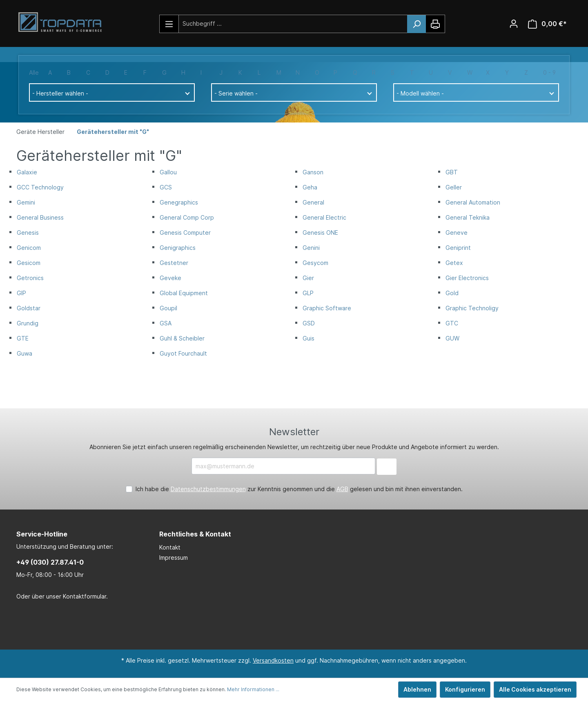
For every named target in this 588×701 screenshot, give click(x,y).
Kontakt (170, 547)
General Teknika (468, 217)
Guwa (24, 353)
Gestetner (174, 263)
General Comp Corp (187, 217)
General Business (40, 217)
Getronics (30, 278)
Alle (34, 72)
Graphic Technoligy (472, 308)
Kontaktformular (85, 596)
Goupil (168, 308)
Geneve (457, 233)
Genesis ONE (320, 233)
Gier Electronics (467, 278)
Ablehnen (417, 689)
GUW (452, 338)
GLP (308, 293)
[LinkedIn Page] (280, 625)
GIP (21, 293)
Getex (454, 263)
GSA (166, 323)
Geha (310, 187)
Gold (452, 293)
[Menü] (169, 24)
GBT (452, 172)
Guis (308, 338)
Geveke (170, 278)
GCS (166, 187)
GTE (23, 338)
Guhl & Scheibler (182, 338)
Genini (311, 248)
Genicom (29, 248)
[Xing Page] (304, 625)
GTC (452, 323)
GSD (309, 323)
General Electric (324, 217)
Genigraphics (178, 248)
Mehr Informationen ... (253, 689)
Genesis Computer (185, 233)
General (313, 202)
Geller (454, 187)
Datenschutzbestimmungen (208, 489)
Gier (308, 278)
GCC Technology (40, 187)
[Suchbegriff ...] (293, 23)
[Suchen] (416, 24)
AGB (342, 489)
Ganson (313, 172)
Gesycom (315, 263)
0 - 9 (549, 72)
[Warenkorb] (547, 24)
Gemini (26, 202)
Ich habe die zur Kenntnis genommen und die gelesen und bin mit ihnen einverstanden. (299, 489)
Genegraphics (179, 202)
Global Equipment (184, 293)
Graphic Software (327, 308)
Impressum (174, 557)
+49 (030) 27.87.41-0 (50, 562)
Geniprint (458, 248)
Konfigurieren (465, 689)
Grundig (28, 323)
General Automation (473, 202)
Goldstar (29, 308)
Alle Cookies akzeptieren (535, 689)
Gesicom (29, 263)
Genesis (28, 233)
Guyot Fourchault (183, 353)
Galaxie (27, 172)
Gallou (168, 172)
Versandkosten (273, 660)
